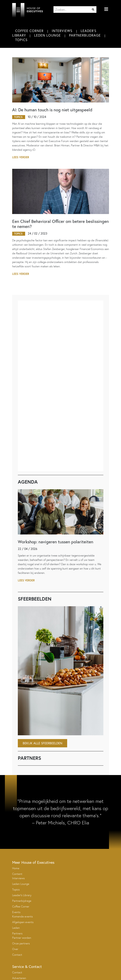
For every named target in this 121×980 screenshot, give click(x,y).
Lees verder (21, 157)
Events (16, 912)
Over (15, 949)
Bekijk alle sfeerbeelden (42, 743)
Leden (16, 928)
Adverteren (19, 978)
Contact (17, 955)
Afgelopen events (23, 922)
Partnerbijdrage (85, 35)
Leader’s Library (22, 895)
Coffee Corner (29, 31)
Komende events (23, 916)
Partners (17, 933)
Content (17, 874)
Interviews (62, 31)
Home (16, 868)
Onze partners (21, 943)
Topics (21, 40)
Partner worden (22, 938)
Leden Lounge (47, 35)
